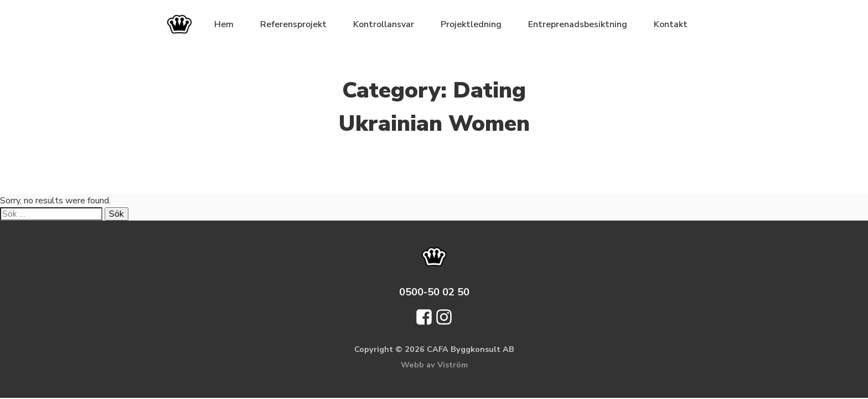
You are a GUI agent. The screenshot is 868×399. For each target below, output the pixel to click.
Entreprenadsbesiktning (578, 24)
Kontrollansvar (384, 24)
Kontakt (671, 24)
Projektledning (471, 24)
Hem (224, 24)
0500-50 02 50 (434, 292)
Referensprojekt (293, 24)
